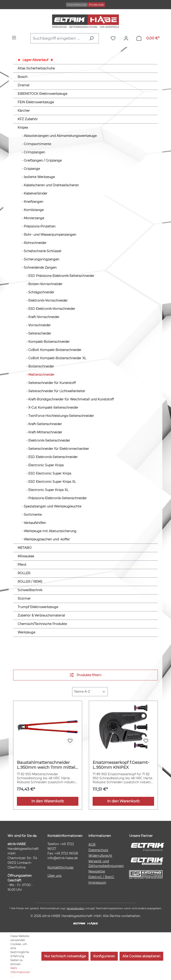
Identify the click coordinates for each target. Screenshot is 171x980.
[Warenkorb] (148, 38)
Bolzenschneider (41, 366)
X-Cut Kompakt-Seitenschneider (53, 408)
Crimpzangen (34, 152)
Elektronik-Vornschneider (48, 300)
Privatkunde (96, 5)
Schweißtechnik (30, 590)
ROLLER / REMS (30, 582)
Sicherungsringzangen (42, 259)
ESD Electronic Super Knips (50, 473)
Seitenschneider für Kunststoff (52, 383)
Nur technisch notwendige (65, 956)
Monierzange (34, 218)
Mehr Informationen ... (20, 972)
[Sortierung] (90, 692)
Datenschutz (98, 850)
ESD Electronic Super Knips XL (52, 482)
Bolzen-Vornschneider (45, 284)
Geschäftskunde (77, 5)
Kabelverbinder (36, 193)
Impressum (97, 883)
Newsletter (97, 871)
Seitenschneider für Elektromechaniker (59, 449)
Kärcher (24, 111)
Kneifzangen (34, 202)
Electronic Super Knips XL (48, 490)
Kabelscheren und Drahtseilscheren (51, 185)
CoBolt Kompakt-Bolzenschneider (55, 350)
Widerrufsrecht (100, 856)
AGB (92, 844)
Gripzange (32, 169)
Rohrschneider (35, 243)
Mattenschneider (41, 375)
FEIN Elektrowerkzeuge (36, 102)
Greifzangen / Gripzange (43, 160)
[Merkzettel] (114, 38)
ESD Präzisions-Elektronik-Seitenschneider (61, 276)
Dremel (23, 85)
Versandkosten (75, 908)
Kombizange (34, 210)
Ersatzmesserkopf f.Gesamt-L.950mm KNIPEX (121, 765)
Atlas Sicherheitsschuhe (36, 68)
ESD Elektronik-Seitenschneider (53, 457)
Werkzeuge (26, 632)
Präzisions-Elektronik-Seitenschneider (58, 498)
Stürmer (24, 599)
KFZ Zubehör (28, 119)
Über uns (54, 876)
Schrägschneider (41, 292)
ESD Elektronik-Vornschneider (52, 309)
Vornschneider (40, 325)
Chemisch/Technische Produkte (42, 624)
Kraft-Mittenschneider (45, 432)
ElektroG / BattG (101, 877)
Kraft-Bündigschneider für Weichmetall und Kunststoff (71, 399)
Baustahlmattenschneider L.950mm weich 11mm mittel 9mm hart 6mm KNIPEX (46, 765)
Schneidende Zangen (40, 268)
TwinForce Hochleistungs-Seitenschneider (61, 416)
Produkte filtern (85, 675)
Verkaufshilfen (35, 523)
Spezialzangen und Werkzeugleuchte (53, 506)
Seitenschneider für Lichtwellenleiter (57, 391)
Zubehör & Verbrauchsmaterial (41, 615)
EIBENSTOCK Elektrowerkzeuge (42, 94)
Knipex (23, 128)
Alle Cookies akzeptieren (141, 956)
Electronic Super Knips (46, 465)
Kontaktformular (61, 867)
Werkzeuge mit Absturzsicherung (50, 531)
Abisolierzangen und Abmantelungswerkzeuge (60, 136)
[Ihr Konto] (127, 38)
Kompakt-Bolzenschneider (49, 342)
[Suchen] (93, 38)
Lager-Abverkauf (35, 60)
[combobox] (58, 38)
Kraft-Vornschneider (44, 317)
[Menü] (15, 38)
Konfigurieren (104, 956)
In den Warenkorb (48, 801)
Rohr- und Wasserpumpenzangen (50, 235)
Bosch (22, 77)
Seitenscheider (40, 333)
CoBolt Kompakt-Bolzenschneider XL (57, 358)
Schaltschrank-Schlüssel (43, 251)
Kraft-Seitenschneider (45, 424)
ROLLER (24, 573)
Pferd (22, 565)
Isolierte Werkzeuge (39, 177)
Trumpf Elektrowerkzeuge (38, 607)
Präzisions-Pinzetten (40, 226)
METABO (25, 548)
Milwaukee (26, 556)
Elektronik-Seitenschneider (49, 440)
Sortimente (33, 515)
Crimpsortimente (37, 144)
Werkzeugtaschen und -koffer (47, 539)
